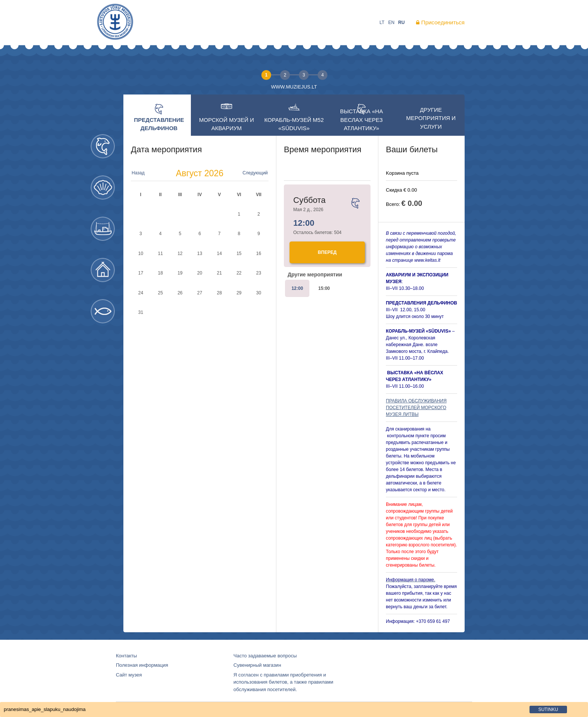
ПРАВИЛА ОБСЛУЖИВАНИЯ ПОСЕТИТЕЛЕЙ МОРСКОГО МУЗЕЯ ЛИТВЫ (416, 408)
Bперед (327, 252)
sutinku (548, 709)
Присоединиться (443, 22)
